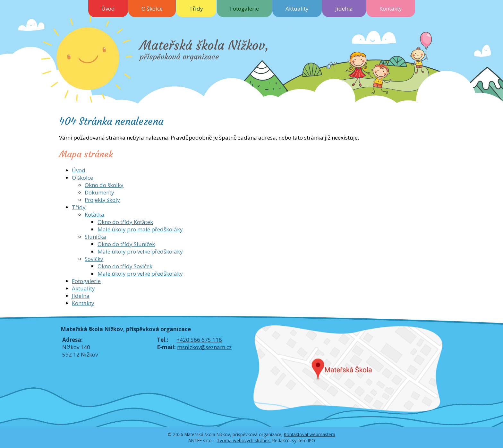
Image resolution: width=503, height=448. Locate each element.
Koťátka (94, 215)
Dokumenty (99, 192)
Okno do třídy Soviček (125, 266)
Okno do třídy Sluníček (126, 244)
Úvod (108, 9)
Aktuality (297, 9)
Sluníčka (95, 237)
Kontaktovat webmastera (310, 434)
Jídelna (344, 9)
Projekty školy (102, 200)
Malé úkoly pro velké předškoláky (140, 251)
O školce (152, 9)
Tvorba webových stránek (243, 440)
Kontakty (391, 9)
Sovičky (94, 259)
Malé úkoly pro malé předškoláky (140, 229)
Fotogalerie (244, 9)
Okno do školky (104, 185)
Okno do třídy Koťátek (125, 222)
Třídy (196, 9)
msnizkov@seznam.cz (204, 347)
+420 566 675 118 (199, 340)
